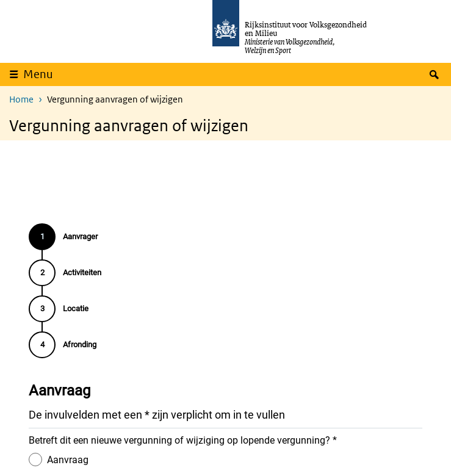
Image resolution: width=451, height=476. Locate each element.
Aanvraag (68, 459)
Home (21, 99)
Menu (38, 74)
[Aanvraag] (35, 459)
